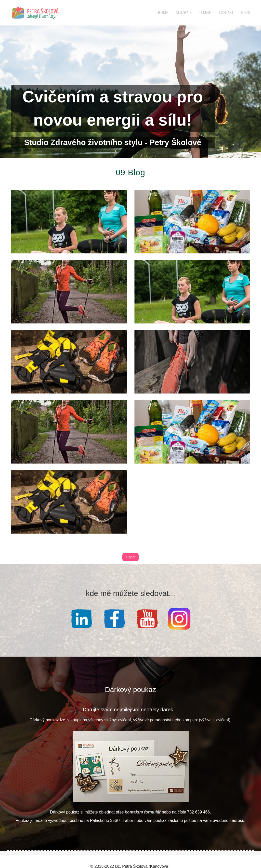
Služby (184, 13)
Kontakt (226, 13)
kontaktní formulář (143, 811)
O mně (205, 13)
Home (163, 13)
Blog (246, 13)
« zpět (130, 557)
